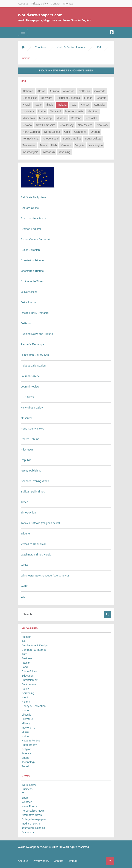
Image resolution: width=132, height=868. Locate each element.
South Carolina (72, 139)
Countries (41, 47)
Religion (27, 749)
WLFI (24, 597)
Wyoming (65, 152)
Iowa (74, 105)
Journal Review (30, 387)
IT (23, 793)
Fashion (26, 663)
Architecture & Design (35, 645)
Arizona (54, 91)
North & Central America (71, 47)
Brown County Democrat (36, 239)
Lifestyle (27, 715)
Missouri (61, 118)
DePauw (26, 323)
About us (23, 4)
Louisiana (28, 111)
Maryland (55, 111)
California (84, 91)
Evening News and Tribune (37, 334)
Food (25, 667)
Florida (88, 98)
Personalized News (33, 811)
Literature (27, 719)
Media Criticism (31, 824)
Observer (26, 418)
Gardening (28, 693)
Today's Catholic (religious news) (40, 523)
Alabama (28, 91)
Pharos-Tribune (30, 439)
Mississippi (46, 118)
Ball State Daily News (34, 197)
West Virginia (30, 152)
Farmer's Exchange (32, 344)
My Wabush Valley (32, 408)
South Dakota (93, 139)
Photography (29, 745)
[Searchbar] (62, 614)
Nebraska (91, 118)
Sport (25, 798)
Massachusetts (74, 111)
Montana (76, 118)
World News (29, 785)
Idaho (38, 105)
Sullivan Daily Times (33, 492)
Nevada (27, 125)
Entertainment (30, 680)
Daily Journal (29, 302)
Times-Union (28, 513)
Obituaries (28, 832)
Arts (24, 641)
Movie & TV (29, 728)
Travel (25, 766)
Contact (55, 4)
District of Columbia (68, 98)
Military (26, 723)
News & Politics (31, 741)
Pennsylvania (31, 139)
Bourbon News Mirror (34, 218)
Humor (26, 710)
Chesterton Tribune (32, 260)
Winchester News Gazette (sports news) (45, 576)
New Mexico (85, 125)
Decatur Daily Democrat (35, 313)
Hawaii (27, 105)
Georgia (101, 98)
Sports (26, 758)
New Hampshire (46, 125)
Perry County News (32, 429)
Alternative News (32, 815)
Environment (29, 684)
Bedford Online (30, 208)
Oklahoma (80, 132)
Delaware (47, 98)
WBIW (25, 565)
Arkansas (69, 91)
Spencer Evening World (35, 481)
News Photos (30, 806)
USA (99, 47)
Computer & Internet (34, 650)
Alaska (41, 91)
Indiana (62, 105)
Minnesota (29, 118)
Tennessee (29, 145)
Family (26, 689)
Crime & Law (29, 671)
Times (25, 502)
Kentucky (99, 105)
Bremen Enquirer (31, 229)
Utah (54, 145)
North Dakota (52, 132)
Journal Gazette (30, 376)
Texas (43, 145)
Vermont (66, 145)
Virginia (80, 145)
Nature (26, 736)
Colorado (100, 91)
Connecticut (30, 98)
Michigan (93, 111)
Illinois (50, 105)
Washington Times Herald (36, 555)
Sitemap (68, 4)
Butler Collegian (30, 250)
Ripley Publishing (31, 471)
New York (102, 125)
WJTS (25, 586)
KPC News (27, 397)
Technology (28, 762)
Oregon (95, 132)
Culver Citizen (29, 292)
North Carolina (31, 132)
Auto (24, 654)
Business (27, 658)
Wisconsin (49, 152)
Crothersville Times (32, 281)
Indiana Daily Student (34, 366)
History (26, 702)
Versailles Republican (34, 544)
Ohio (67, 132)
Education (28, 676)
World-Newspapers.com (40, 15)
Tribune (25, 534)
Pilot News (27, 450)
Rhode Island (51, 139)
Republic (26, 460)
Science (26, 753)
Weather (27, 802)
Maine (42, 111)
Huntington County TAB (35, 355)
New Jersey (66, 125)
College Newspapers (34, 819)
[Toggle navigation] (23, 32)
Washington (95, 145)
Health (26, 697)
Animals (26, 637)
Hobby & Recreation (34, 706)
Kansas (85, 105)
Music (25, 732)
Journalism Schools (33, 828)
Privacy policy (40, 4)
